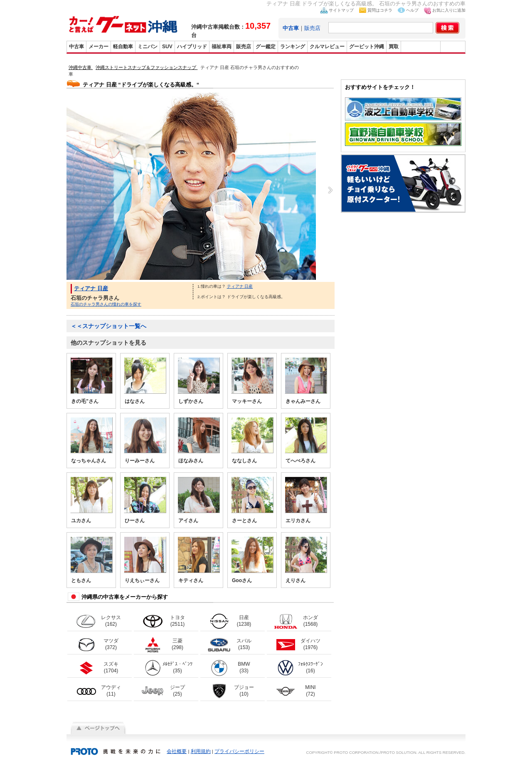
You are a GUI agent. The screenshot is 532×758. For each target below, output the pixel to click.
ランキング (293, 47)
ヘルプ (412, 10)
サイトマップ (341, 10)
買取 (394, 47)
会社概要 (177, 751)
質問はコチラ (380, 10)
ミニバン (148, 47)
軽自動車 (123, 47)
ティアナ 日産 (91, 288)
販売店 (312, 28)
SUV (167, 47)
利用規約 (201, 751)
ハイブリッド (192, 47)
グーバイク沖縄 (421, 47)
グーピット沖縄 (367, 47)
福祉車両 (222, 47)
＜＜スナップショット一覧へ (108, 326)
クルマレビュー (327, 47)
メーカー (99, 47)
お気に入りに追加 (449, 10)
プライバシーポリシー (239, 751)
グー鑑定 (266, 47)
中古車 (76, 47)
